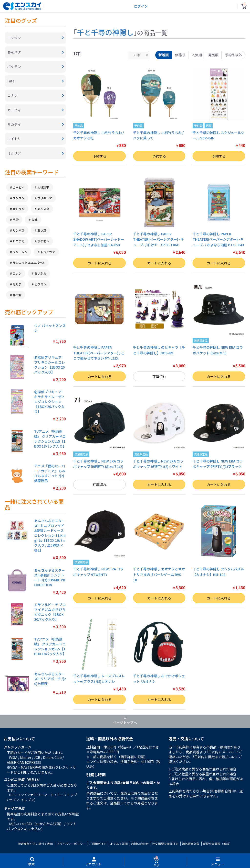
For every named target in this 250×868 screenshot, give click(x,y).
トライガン (48, 252)
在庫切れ (159, 376)
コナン (17, 273)
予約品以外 (233, 55)
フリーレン (20, 252)
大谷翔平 (43, 187)
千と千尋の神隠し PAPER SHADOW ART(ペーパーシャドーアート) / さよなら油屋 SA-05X (99, 239)
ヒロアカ (19, 241)
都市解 (17, 295)
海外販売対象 (191, 844)
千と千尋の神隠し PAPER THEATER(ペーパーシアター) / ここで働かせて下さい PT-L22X (99, 353)
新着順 (164, 55)
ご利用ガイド (98, 844)
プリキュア (45, 198)
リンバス (19, 230)
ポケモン (43, 241)
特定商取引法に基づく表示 (35, 844)
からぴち (19, 209)
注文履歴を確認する (165, 844)
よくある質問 (119, 844)
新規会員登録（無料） (218, 844)
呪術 (16, 220)
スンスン (19, 198)
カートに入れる (100, 263)
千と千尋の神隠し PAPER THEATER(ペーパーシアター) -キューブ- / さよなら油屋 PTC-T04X (218, 239)
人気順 (197, 55)
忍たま (17, 284)
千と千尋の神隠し (105, 32)
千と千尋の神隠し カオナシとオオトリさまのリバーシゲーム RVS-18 (159, 574)
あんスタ (43, 209)
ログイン (141, 6)
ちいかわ (40, 273)
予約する (100, 156)
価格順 (180, 55)
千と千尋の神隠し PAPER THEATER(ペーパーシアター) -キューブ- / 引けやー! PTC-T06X (158, 239)
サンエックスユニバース (29, 263)
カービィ (19, 187)
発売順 (213, 55)
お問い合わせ (140, 844)
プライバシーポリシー (71, 844)
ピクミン (40, 284)
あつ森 (42, 230)
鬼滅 (34, 220)
